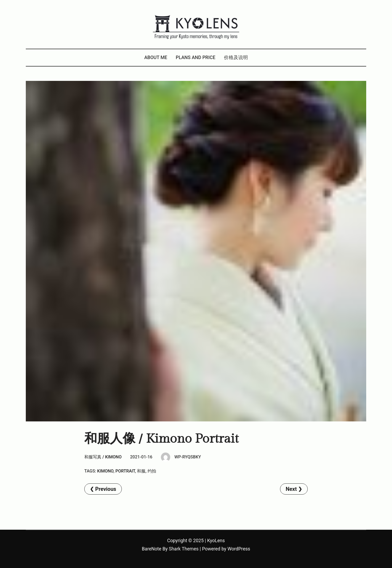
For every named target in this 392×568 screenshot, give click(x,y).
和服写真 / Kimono (103, 457)
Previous (106, 489)
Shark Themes (184, 549)
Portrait (125, 471)
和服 (141, 471)
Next (291, 489)
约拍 (152, 471)
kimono (105, 471)
